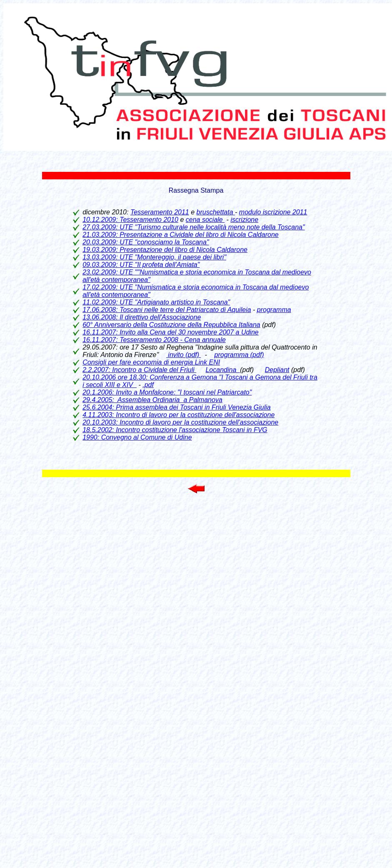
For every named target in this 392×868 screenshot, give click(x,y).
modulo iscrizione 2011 (273, 212)
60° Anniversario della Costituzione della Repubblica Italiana (171, 325)
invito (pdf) (184, 355)
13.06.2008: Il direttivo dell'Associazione (142, 317)
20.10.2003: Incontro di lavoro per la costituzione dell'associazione (180, 422)
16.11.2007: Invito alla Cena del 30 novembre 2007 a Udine (171, 332)
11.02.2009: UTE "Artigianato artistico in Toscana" (156, 302)
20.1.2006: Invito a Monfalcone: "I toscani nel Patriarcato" (167, 392)
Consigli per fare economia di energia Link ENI (151, 362)
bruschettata (216, 212)
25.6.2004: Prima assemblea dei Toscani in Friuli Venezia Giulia (177, 407)
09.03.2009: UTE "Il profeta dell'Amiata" (141, 265)
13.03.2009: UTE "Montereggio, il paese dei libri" (154, 257)
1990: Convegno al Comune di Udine (137, 437)
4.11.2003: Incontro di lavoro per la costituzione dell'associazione (179, 415)
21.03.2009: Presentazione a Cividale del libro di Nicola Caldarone (181, 235)
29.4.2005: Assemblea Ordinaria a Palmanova (152, 400)
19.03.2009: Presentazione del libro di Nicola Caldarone (165, 250)
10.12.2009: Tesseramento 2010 (130, 220)
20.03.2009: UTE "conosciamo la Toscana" (146, 242)
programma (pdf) (239, 355)
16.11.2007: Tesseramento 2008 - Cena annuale (154, 340)
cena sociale (205, 220)
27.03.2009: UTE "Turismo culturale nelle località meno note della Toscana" (194, 227)
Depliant (277, 370)
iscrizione (244, 220)
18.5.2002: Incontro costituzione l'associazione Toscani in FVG (175, 430)
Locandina (223, 370)
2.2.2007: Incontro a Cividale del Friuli (139, 370)
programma (274, 310)
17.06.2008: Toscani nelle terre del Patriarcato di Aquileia (167, 310)
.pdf (148, 385)
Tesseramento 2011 (160, 212)
